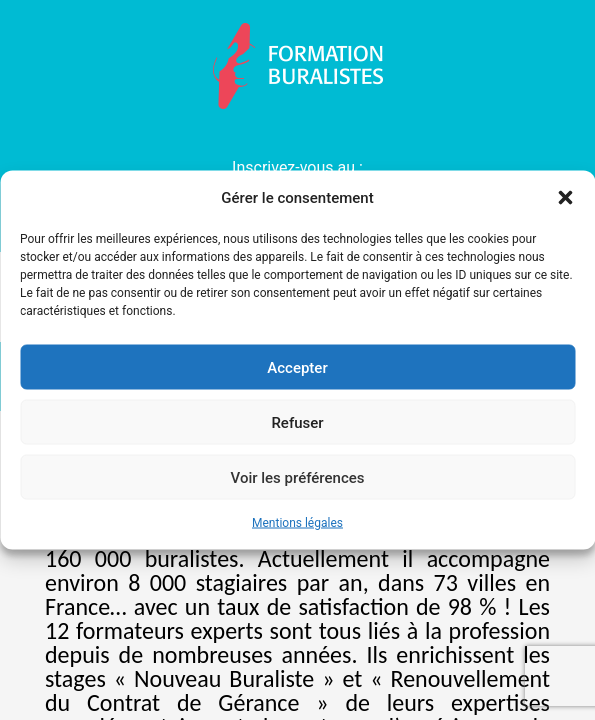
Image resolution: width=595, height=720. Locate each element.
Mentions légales (297, 523)
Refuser (297, 422)
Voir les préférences (298, 477)
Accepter (297, 367)
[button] (565, 198)
